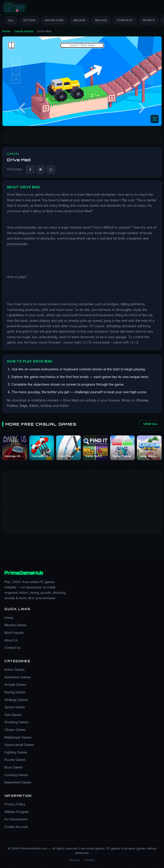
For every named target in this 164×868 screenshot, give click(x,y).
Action (29, 20)
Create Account (16, 827)
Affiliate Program (17, 812)
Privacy (75, 860)
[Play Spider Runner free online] (122, 448)
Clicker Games (15, 730)
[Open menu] (155, 7)
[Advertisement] (82, 488)
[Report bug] (51, 170)
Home (9, 618)
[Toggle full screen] (155, 119)
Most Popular (14, 633)
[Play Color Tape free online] (68, 448)
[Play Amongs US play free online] (15, 448)
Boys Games (14, 767)
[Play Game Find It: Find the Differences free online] (95, 448)
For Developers (16, 819)
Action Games (15, 670)
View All (151, 424)
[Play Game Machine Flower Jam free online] (149, 448)
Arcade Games (15, 684)
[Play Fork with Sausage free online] (42, 448)
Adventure (54, 20)
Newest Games (16, 625)
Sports (149, 20)
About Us (11, 640)
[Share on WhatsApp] (40, 170)
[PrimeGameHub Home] (15, 7)
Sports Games (15, 707)
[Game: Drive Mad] (82, 81)
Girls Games (13, 715)
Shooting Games (17, 722)
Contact (89, 860)
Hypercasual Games (19, 745)
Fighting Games (16, 752)
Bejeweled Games (18, 782)
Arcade (79, 20)
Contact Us (13, 648)
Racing (101, 20)
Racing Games (15, 692)
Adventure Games (18, 677)
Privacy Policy (15, 804)
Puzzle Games (15, 760)
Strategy (125, 20)
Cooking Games (16, 775)
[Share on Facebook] (30, 170)
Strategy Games (16, 700)
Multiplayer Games (18, 737)
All (11, 20)
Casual (13, 154)
